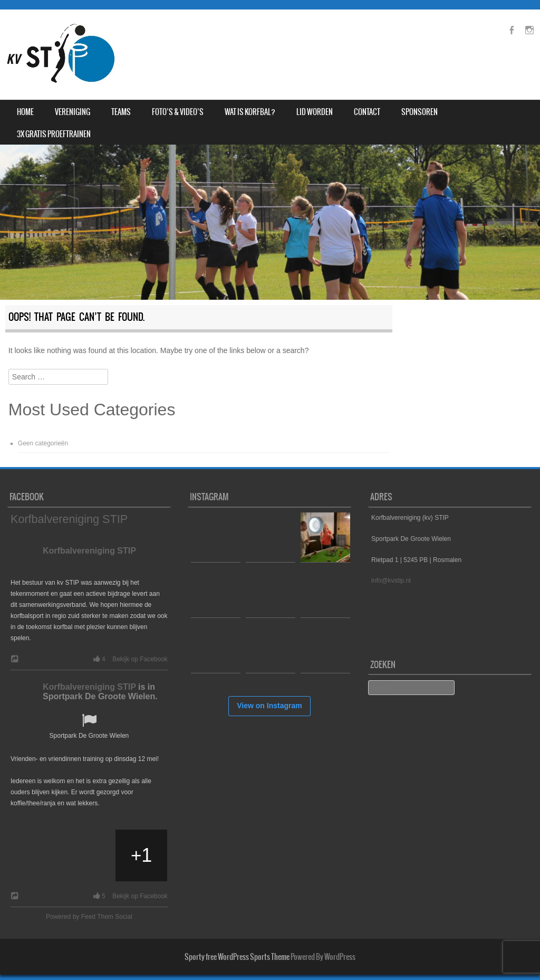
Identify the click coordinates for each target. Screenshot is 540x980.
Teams (121, 112)
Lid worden (315, 112)
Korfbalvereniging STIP (69, 519)
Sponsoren (420, 112)
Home (25, 112)
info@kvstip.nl (391, 581)
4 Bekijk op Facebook (129, 659)
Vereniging (73, 112)
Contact (367, 112)
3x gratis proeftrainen (54, 134)
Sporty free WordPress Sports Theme (237, 957)
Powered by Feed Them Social (89, 917)
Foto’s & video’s (178, 112)
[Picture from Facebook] (37, 855)
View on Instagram (269, 706)
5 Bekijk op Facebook (129, 896)
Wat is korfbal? (250, 112)
